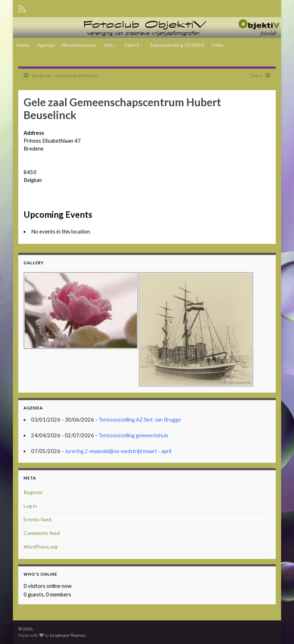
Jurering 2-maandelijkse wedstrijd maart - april (118, 451)
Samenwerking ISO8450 (177, 45)
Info (110, 45)
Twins (256, 75)
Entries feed (37, 519)
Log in (30, 506)
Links (218, 45)
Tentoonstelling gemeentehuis (133, 435)
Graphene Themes (68, 635)
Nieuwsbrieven (79, 45)
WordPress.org (41, 547)
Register (33, 492)
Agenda (46, 45)
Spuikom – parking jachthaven (65, 75)
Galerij (133, 45)
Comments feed (42, 533)
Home (23, 45)
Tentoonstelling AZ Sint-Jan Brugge (140, 420)
